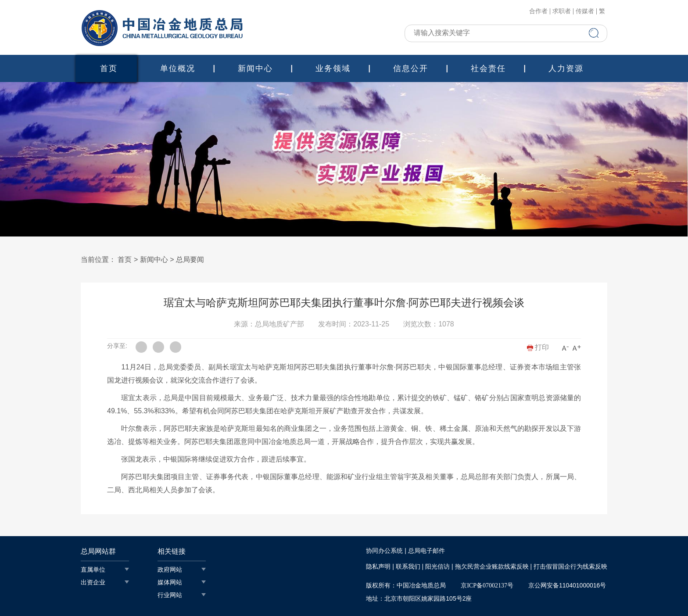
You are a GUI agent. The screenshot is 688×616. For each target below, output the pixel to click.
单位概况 (178, 68)
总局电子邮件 (426, 551)
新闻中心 (255, 68)
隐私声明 (378, 567)
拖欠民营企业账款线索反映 (492, 567)
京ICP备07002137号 (487, 586)
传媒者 (585, 11)
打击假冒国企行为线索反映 (570, 567)
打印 (538, 347)
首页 (109, 68)
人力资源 (566, 68)
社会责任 (488, 68)
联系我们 (408, 567)
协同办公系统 (384, 551)
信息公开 (411, 68)
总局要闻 (190, 260)
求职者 (562, 11)
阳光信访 (437, 567)
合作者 (538, 11)
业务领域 (333, 68)
